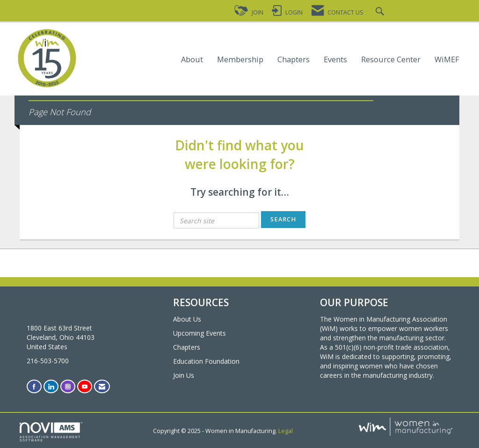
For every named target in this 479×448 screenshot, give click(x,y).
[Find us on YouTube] (85, 386)
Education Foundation (206, 361)
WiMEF (447, 60)
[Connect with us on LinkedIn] (51, 386)
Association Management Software (51, 432)
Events (335, 60)
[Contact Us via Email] (102, 386)
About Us (187, 319)
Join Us (184, 375)
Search (283, 219)
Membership (240, 60)
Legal (286, 431)
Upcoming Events (200, 333)
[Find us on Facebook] (34, 386)
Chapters (294, 60)
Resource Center (391, 60)
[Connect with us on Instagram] (68, 386)
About (192, 60)
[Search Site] (381, 12)
